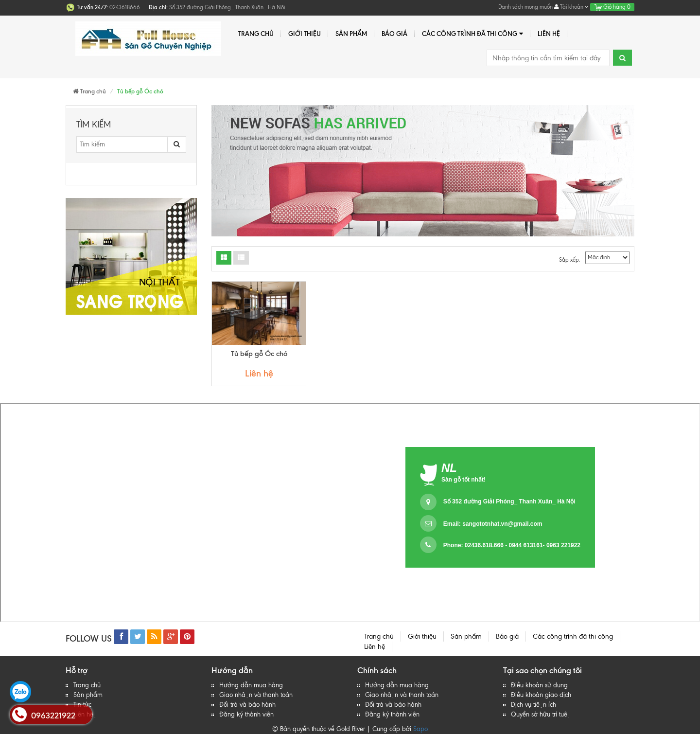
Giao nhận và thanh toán (256, 695)
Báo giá (394, 34)
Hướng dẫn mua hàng (251, 685)
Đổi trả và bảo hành (247, 705)
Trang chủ (256, 34)
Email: (493, 524)
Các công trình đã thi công (472, 34)
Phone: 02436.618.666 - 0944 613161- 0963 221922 (512, 545)
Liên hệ (549, 34)
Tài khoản (571, 7)
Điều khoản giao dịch (541, 695)
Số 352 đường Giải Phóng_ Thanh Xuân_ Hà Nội (509, 501)
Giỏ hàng (612, 7)
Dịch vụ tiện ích (534, 705)
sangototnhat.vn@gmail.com (502, 524)
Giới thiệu (305, 34)
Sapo (420, 729)
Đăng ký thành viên (246, 714)
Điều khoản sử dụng (539, 685)
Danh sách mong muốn (525, 7)
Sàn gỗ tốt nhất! (464, 480)
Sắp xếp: (570, 260)
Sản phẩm (351, 34)
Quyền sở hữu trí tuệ (541, 714)
